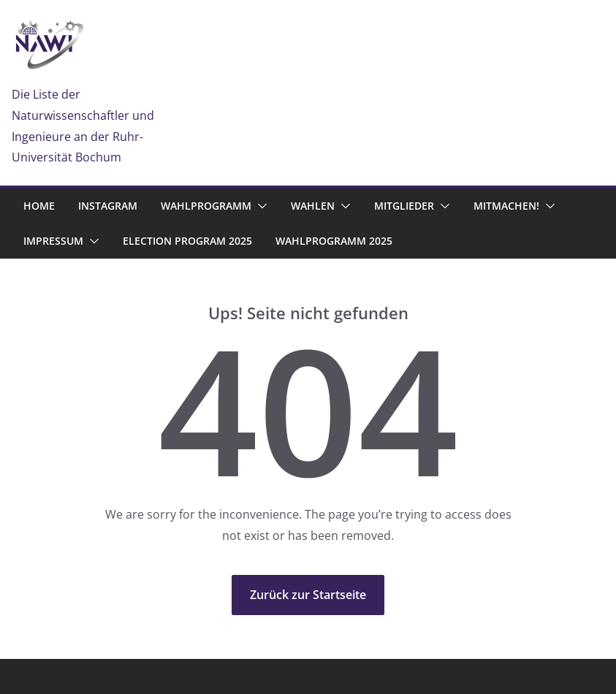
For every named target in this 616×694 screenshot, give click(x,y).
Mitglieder (404, 206)
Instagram (108, 206)
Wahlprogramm (206, 206)
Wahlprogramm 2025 (334, 241)
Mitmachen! (506, 206)
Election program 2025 (187, 241)
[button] (259, 206)
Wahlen (313, 206)
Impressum (53, 241)
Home (39, 206)
